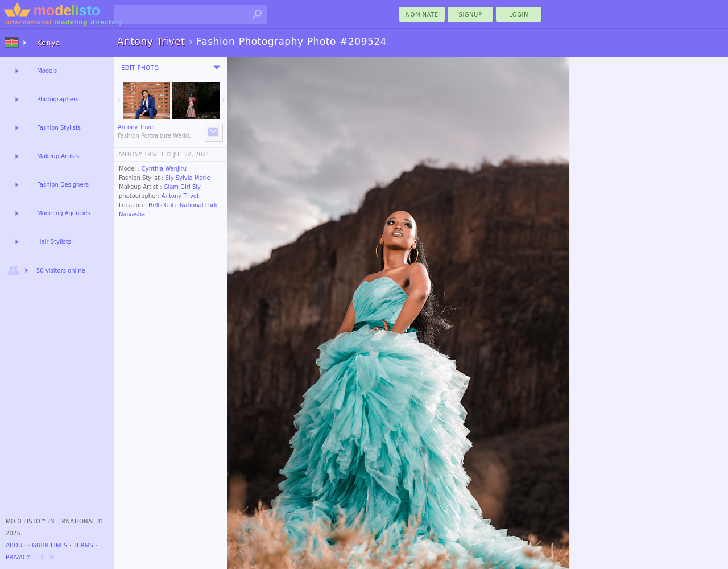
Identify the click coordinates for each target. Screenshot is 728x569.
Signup (471, 15)
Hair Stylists (54, 242)
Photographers (58, 99)
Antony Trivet (180, 196)
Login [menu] (519, 15)
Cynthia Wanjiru (164, 169)
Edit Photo (140, 68)
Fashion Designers (63, 185)
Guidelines (50, 545)
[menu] (217, 68)
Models (47, 71)
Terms (83, 545)
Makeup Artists (58, 156)
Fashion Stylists (59, 128)
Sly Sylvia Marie (188, 178)
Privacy (18, 557)
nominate (422, 15)
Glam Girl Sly (182, 187)
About (16, 545)
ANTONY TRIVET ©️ (145, 154)
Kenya (49, 43)
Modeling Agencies (64, 213)
